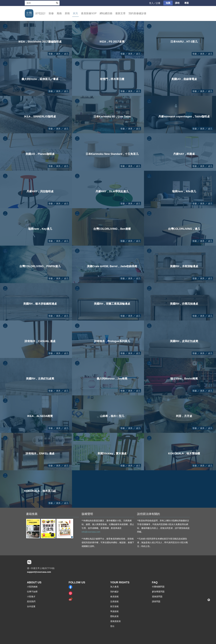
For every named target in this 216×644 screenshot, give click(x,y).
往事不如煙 (32, 592)
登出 (112, 626)
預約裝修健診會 (137, 13)
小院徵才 (31, 597)
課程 (177, 3)
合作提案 (31, 606)
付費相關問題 (158, 587)
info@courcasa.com (91, 532)
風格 (59, 13)
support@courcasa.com (39, 572)
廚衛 (67, 13)
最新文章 (120, 13)
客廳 (51, 54)
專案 (187, 3)
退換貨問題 (157, 597)
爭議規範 (114, 611)
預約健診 (114, 592)
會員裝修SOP (89, 13)
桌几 (66, 54)
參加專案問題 (158, 592)
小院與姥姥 (32, 587)
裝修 (51, 13)
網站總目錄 (106, 13)
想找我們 (31, 601)
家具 (75, 13)
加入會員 (114, 587)
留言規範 (114, 606)
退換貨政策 (115, 621)
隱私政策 (114, 616)
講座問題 (156, 601)
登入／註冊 (155, 3)
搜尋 (57, 3)
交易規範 (114, 601)
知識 (168, 3)
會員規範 (114, 597)
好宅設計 (40, 13)
